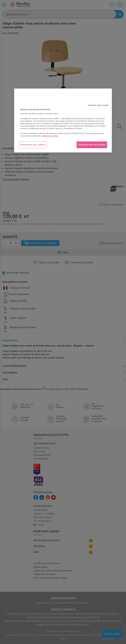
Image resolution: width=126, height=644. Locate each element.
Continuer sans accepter (98, 105)
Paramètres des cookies (33, 145)
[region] (63, 120)
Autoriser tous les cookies (92, 145)
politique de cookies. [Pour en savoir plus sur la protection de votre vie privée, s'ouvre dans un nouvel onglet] (50, 136)
